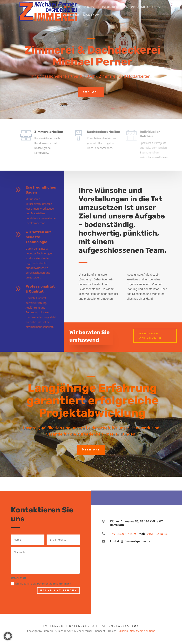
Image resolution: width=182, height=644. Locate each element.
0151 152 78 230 (158, 534)
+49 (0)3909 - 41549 (123, 534)
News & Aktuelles (143, 7)
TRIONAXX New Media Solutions (136, 631)
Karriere (71, 16)
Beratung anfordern (150, 336)
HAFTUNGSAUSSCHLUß (119, 626)
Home (68, 7)
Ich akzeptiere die (41, 584)
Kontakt (91, 16)
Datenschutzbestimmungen (54, 584)
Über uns (85, 7)
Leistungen (108, 7)
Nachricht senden (58, 590)
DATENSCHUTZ (82, 626)
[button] (8, 636)
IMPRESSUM (54, 626)
